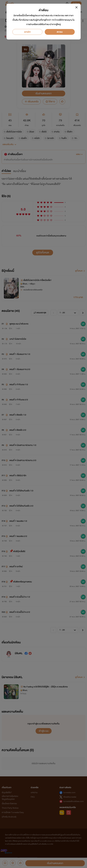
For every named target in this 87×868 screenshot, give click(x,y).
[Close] (77, 7)
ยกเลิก (27, 32)
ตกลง (60, 32)
